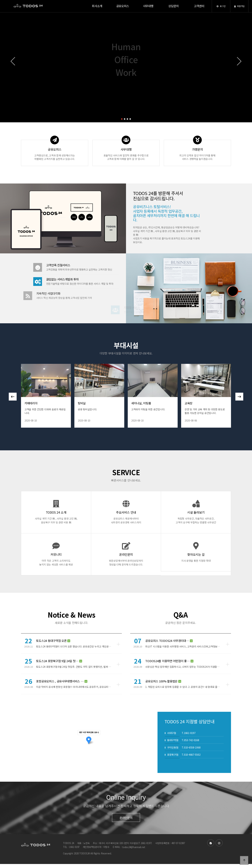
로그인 (221, 6)
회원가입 (239, 6)
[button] (122, 119)
